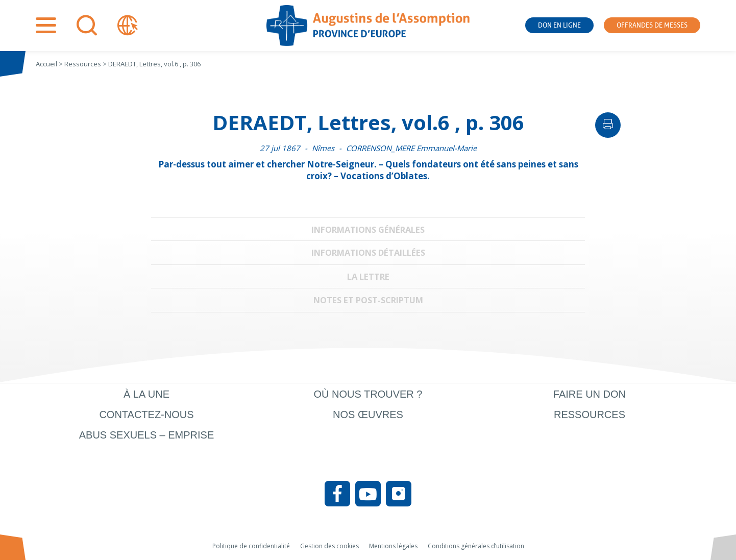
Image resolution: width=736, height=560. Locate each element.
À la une (146, 394)
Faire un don (590, 394)
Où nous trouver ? (368, 394)
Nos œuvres (368, 415)
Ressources (590, 415)
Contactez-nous (146, 415)
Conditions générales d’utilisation (476, 546)
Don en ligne (559, 25)
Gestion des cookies (329, 546)
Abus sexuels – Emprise (147, 435)
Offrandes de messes (652, 25)
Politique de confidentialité (251, 546)
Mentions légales (393, 546)
